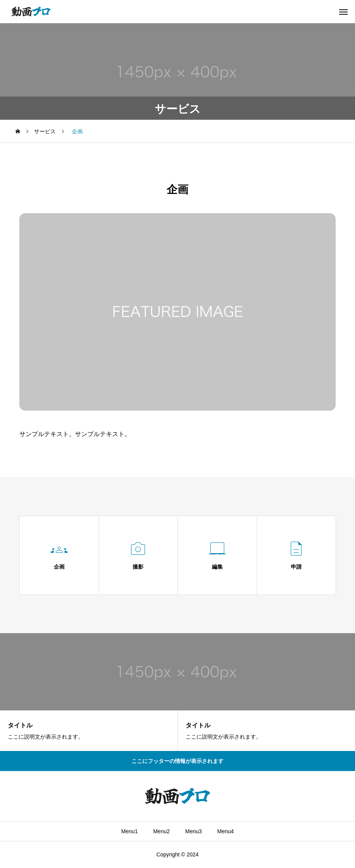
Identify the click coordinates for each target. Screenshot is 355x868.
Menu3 (194, 831)
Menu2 (161, 831)
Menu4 (226, 831)
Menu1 (129, 831)
